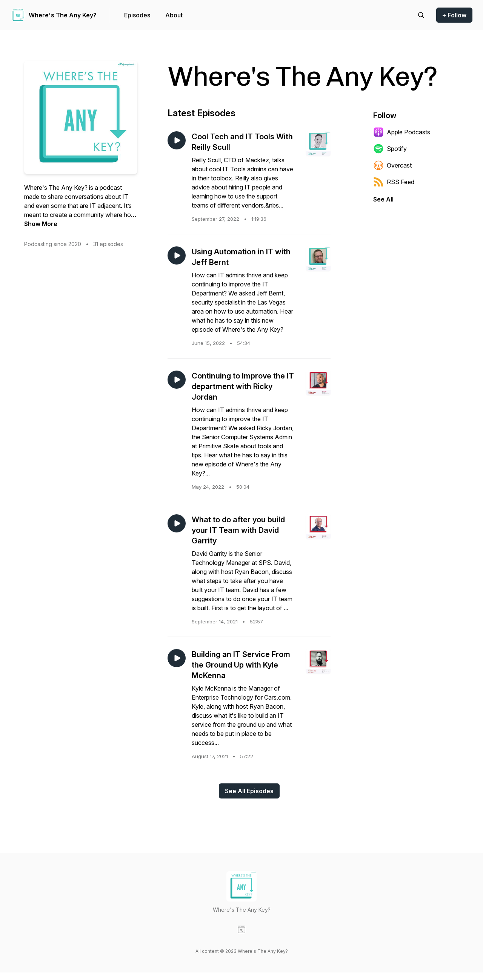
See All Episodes (249, 791)
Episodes (137, 15)
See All (383, 199)
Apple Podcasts (402, 132)
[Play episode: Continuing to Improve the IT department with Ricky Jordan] (177, 380)
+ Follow (454, 15)
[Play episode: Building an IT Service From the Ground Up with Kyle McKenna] (177, 658)
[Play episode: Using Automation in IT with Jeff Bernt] (177, 255)
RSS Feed (394, 182)
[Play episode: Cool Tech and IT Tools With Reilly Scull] (177, 140)
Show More (41, 224)
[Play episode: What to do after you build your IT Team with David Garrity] (177, 523)
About (174, 15)
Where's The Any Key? (63, 15)
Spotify (390, 149)
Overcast (392, 165)
